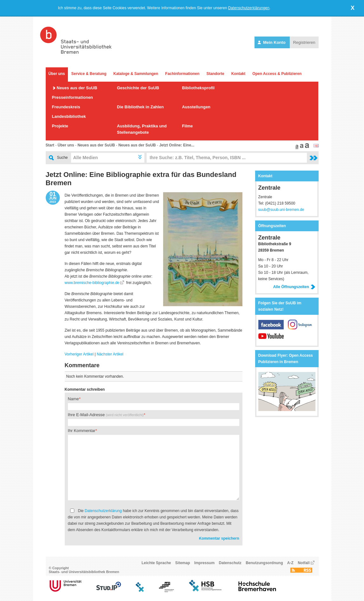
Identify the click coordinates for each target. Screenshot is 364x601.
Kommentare (82, 365)
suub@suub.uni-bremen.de (281, 210)
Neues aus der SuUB (77, 88)
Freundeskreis (66, 107)
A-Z (290, 563)
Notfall (304, 563)
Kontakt (238, 74)
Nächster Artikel (110, 354)
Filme (188, 126)
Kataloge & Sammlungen (136, 74)
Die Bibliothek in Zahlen (140, 107)
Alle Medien (86, 158)
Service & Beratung (89, 74)
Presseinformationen (73, 97)
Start (50, 145)
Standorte (215, 74)
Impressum (204, 563)
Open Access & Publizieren (277, 74)
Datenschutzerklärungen (249, 8)
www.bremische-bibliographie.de (92, 283)
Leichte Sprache (156, 563)
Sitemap (183, 563)
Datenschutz (230, 563)
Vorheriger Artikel (79, 354)
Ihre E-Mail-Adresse (106, 415)
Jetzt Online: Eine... (177, 145)
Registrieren (304, 42)
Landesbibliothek (69, 116)
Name (73, 399)
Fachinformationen (182, 74)
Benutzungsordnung (264, 563)
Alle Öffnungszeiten (294, 287)
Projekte (60, 126)
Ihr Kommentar (82, 431)
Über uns (57, 74)
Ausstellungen (196, 107)
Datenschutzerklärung (103, 511)
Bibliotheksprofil (199, 88)
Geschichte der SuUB (138, 88)
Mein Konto (272, 42)
